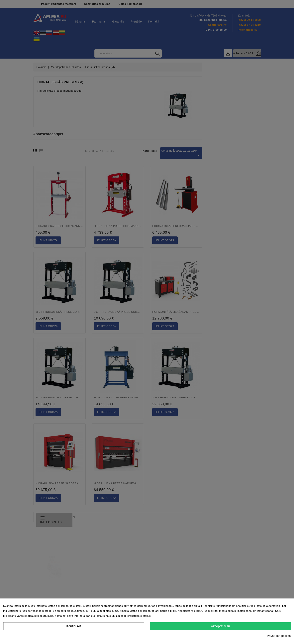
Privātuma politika (279, 636)
